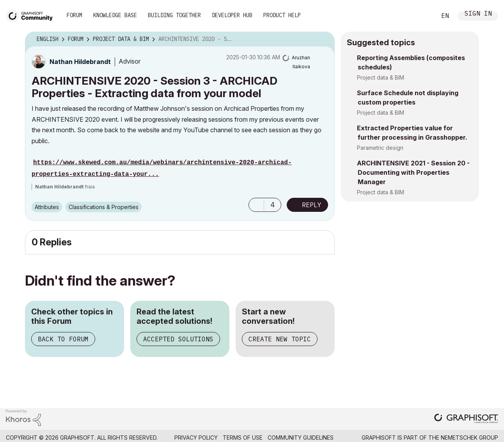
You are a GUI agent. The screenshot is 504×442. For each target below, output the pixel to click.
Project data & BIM (381, 77)
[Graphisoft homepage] (466, 419)
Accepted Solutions (178, 339)
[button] (256, 205)
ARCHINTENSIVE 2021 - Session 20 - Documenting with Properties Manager (413, 172)
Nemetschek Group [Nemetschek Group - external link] (469, 438)
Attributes (47, 207)
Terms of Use (243, 438)
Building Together (174, 15)
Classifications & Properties (104, 207)
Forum (75, 15)
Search (422, 16)
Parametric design (380, 148)
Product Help (282, 15)
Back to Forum (63, 339)
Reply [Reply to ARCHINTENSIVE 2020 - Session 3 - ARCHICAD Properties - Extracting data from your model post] (312, 205)
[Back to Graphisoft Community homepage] (32, 15)
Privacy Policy (196, 438)
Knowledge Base (115, 15)
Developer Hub (232, 15)
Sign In (478, 14)
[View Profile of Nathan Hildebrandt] (80, 62)
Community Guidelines (301, 438)
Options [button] (324, 39)
